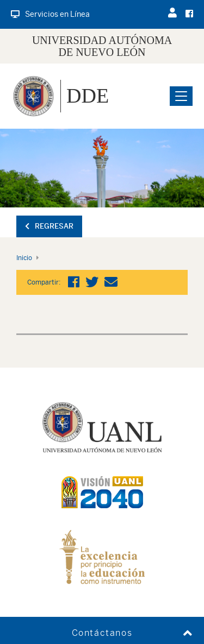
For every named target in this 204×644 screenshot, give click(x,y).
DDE (88, 96)
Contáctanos (102, 633)
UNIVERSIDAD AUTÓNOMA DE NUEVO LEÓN (102, 46)
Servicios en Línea (50, 14)
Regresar (49, 226)
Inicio (24, 258)
